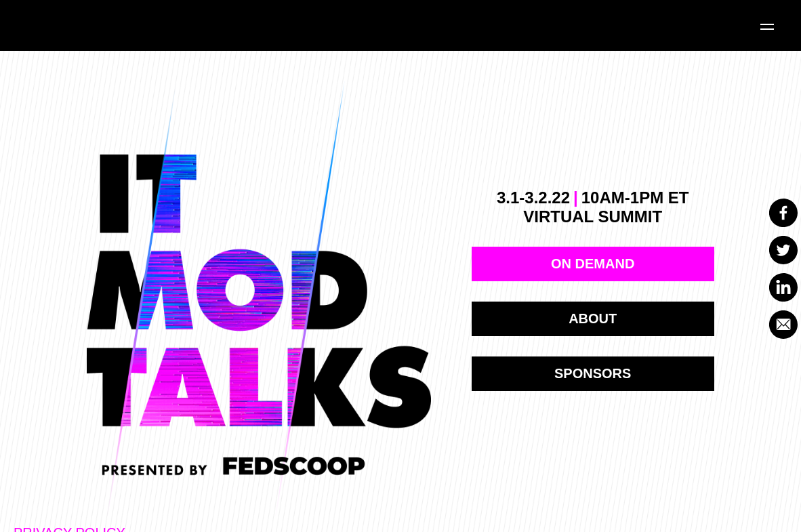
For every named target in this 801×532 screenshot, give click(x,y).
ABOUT (593, 319)
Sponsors (593, 373)
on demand (593, 264)
